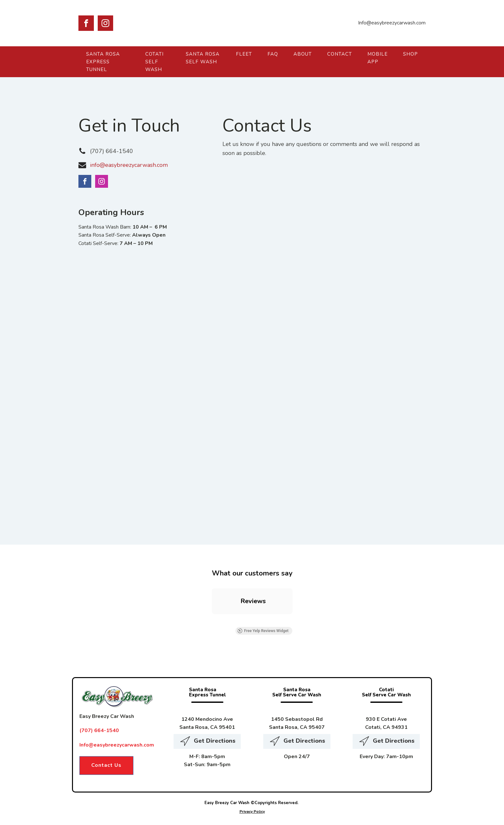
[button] (212, 621)
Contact (340, 54)
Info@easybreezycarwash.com (117, 745)
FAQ (273, 54)
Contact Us (106, 765)
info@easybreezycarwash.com (129, 165)
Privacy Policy (252, 811)
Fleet (244, 54)
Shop (410, 54)
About (303, 54)
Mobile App (378, 58)
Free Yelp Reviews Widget (263, 631)
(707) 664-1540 (112, 151)
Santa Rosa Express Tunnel (103, 62)
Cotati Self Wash (154, 62)
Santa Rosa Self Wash (203, 58)
